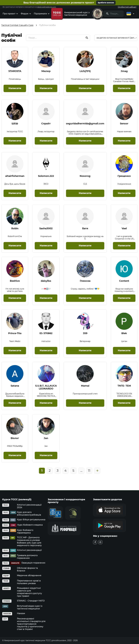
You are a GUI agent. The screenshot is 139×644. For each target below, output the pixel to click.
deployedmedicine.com (47, 7)
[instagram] (100, 542)
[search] (58, 38)
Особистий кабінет (127, 7)
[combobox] (116, 38)
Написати (15, 88)
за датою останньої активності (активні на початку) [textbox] (116, 38)
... (81, 471)
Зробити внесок (106, 3)
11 (89, 471)
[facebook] (95, 542)
